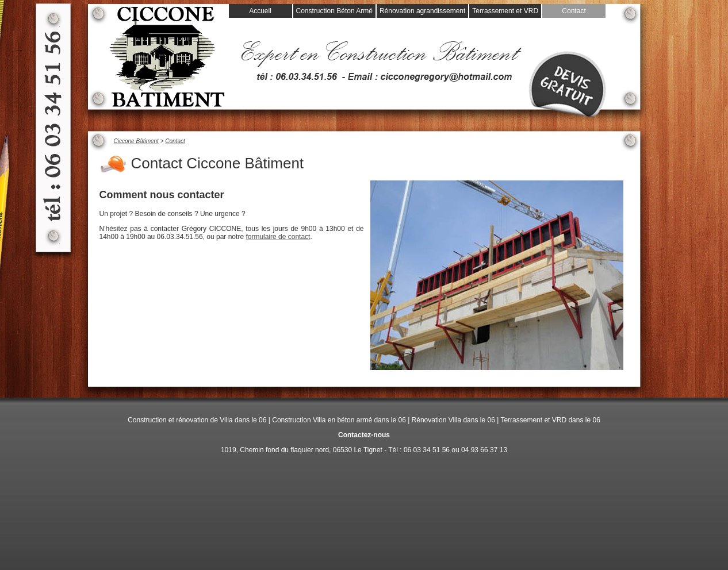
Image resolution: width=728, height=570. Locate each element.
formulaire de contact (278, 237)
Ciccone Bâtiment (136, 141)
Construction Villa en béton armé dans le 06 (339, 420)
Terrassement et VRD (505, 11)
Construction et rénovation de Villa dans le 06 (197, 420)
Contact (574, 11)
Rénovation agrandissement (422, 11)
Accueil (260, 11)
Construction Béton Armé (334, 11)
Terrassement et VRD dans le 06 (550, 420)
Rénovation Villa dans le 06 (453, 420)
